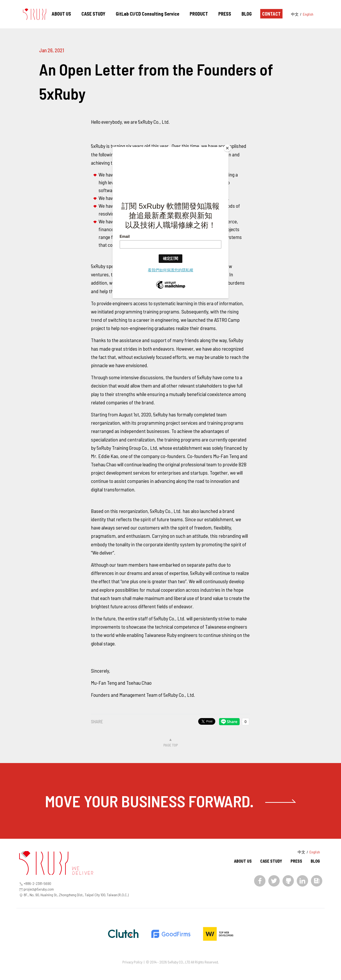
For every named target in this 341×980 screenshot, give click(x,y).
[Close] (227, 148)
